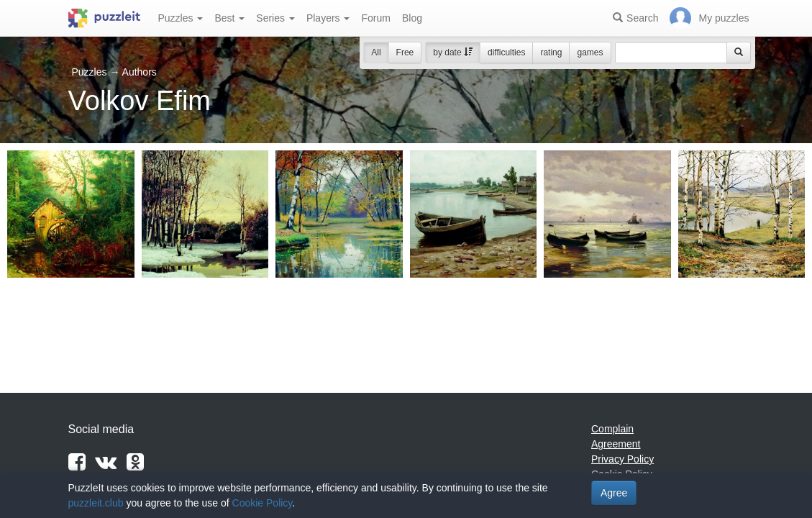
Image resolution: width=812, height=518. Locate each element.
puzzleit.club (96, 503)
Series (275, 18)
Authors (140, 72)
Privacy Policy (622, 459)
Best (229, 18)
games (590, 53)
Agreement (616, 444)
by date (453, 53)
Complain (612, 429)
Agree (614, 493)
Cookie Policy (263, 503)
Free (405, 53)
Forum (375, 18)
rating (551, 53)
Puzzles (181, 18)
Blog (412, 18)
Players (328, 18)
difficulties (506, 53)
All (376, 53)
